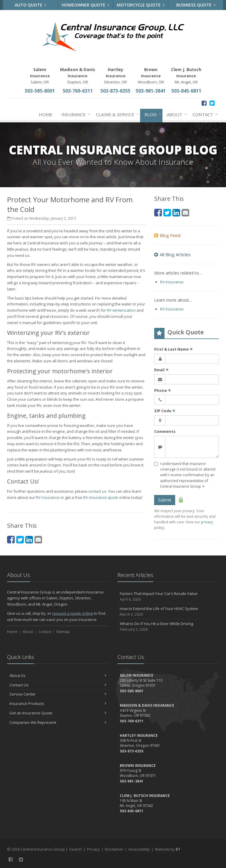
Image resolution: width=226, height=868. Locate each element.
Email (161, 370)
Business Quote (196, 5)
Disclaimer (114, 849)
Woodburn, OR (151, 76)
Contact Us (58, 685)
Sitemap (63, 632)
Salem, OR (40, 76)
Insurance (75, 114)
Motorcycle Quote (141, 5)
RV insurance (48, 497)
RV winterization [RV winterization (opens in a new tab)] (121, 310)
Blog (152, 114)
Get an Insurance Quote (58, 713)
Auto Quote (30, 5)
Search (75, 849)
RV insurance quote (101, 497)
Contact (204, 114)
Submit (165, 500)
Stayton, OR (78, 76)
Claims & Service (116, 114)
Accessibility (139, 849)
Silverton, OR (115, 76)
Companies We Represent (58, 722)
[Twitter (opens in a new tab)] (212, 103)
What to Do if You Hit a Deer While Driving (168, 627)
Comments (165, 431)
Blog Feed (167, 235)
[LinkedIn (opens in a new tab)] (29, 539)
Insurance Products (58, 703)
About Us (58, 675)
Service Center (58, 694)
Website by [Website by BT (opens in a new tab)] (168, 849)
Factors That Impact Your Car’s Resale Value (168, 597)
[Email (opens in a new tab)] (38, 539)
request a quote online (73, 613)
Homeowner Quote (85, 5)
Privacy (93, 849)
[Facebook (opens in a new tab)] (204, 103)
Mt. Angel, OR (186, 76)
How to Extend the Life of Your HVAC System (168, 612)
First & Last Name (173, 349)
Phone (163, 390)
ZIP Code (165, 411)
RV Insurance (172, 282)
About (176, 114)
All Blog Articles (172, 254)
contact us (97, 491)
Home (46, 114)
